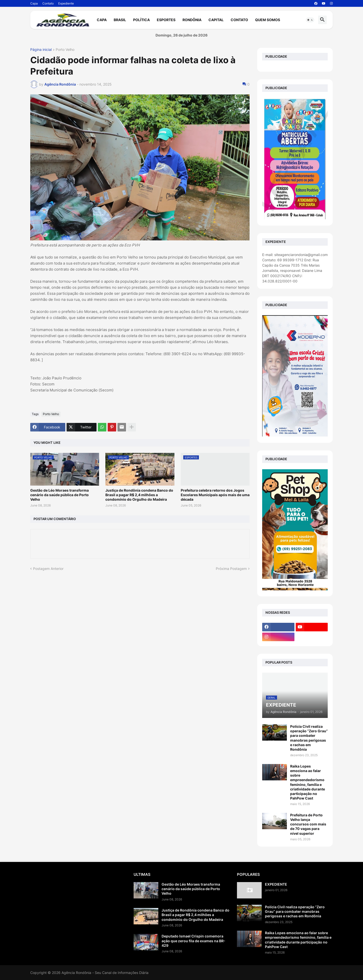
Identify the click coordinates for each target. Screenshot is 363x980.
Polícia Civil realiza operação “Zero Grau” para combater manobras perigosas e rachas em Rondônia (309, 738)
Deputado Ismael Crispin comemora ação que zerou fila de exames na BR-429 (193, 941)
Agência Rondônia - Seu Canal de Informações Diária (105, 973)
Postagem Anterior (48, 569)
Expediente (66, 3)
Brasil (120, 20)
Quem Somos (268, 20)
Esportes (166, 20)
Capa (34, 3)
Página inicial (41, 50)
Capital (216, 20)
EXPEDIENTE (276, 884)
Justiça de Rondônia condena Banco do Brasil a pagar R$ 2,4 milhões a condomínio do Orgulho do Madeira (139, 495)
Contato (48, 3)
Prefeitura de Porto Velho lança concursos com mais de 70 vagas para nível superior (308, 824)
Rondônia (192, 20)
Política (141, 20)
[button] (310, 20)
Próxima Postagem (231, 569)
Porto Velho (65, 50)
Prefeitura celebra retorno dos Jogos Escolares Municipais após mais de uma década (215, 495)
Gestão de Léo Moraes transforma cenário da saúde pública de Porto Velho (59, 495)
